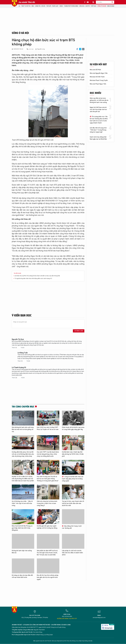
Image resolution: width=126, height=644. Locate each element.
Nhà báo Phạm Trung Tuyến (99, 80)
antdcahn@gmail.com (99, 618)
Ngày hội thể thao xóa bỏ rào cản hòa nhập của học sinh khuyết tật (98, 109)
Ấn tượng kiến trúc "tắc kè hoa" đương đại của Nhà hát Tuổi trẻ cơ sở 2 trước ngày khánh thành (99, 120)
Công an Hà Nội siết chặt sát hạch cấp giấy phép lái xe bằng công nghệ (73, 479)
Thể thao (93, 6)
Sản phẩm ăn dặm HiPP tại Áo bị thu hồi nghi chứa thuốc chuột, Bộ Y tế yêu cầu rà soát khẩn (47, 553)
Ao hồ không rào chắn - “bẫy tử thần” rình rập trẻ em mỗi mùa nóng (22, 503)
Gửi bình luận (79, 331)
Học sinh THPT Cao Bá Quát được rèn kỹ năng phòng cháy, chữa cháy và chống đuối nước (48, 454)
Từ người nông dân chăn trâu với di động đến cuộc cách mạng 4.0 (33, 278)
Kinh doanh (111, 6)
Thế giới (49, 6)
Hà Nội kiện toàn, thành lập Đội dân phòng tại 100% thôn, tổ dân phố (73, 454)
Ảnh (33, 6)
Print (83, 49)
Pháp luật (55, 6)
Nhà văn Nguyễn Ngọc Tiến (99, 73)
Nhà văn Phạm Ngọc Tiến (98, 84)
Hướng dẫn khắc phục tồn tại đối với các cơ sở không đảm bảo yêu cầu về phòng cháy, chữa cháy (23, 454)
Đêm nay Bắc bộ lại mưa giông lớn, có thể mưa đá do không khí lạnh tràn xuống (99, 100)
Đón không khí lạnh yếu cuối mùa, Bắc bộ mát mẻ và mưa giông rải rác (23, 429)
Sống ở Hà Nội (102, 6)
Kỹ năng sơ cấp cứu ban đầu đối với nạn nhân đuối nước (22, 576)
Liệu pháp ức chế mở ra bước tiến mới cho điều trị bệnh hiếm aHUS (72, 553)
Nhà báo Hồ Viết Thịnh (97, 77)
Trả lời (22, 348)
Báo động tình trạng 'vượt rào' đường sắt (72, 527)
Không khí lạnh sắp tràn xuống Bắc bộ (22, 552)
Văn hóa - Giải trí (84, 6)
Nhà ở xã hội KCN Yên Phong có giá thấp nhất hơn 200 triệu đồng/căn (22, 528)
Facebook (77, 49)
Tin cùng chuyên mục (23, 406)
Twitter (80, 49)
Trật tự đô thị (26, 6)
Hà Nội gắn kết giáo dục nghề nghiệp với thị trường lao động (47, 527)
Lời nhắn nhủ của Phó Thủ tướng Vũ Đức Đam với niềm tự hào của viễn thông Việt (37, 276)
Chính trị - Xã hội (40, 6)
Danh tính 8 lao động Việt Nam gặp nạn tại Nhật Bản (98, 138)
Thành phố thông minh (71, 6)
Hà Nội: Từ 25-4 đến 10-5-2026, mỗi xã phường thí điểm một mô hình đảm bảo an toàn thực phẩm (23, 479)
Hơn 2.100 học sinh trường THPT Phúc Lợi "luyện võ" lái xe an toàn (48, 428)
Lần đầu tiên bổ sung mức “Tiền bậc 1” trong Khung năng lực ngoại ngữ (98, 130)
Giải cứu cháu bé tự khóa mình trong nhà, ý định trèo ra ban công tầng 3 (47, 503)
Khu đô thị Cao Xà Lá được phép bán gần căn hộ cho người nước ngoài (48, 577)
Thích (14, 348)
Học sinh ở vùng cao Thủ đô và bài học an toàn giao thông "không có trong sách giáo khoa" (48, 479)
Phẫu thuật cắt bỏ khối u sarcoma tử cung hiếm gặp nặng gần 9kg (73, 428)
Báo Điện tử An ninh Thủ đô (14, 3)
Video (61, 6)
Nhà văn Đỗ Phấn (95, 70)
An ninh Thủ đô (27, 2)
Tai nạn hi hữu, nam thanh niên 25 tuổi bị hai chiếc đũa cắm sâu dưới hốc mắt (73, 503)
